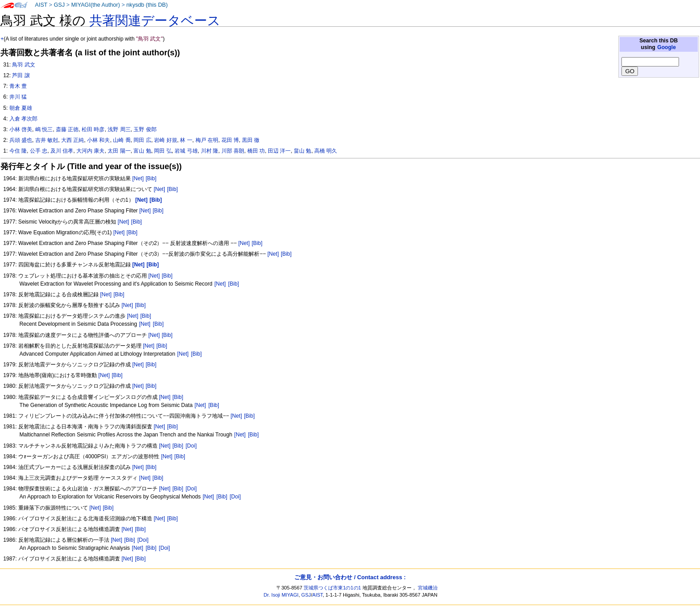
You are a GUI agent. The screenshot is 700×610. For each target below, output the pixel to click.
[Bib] (151, 178)
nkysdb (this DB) (147, 5)
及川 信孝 (62, 151)
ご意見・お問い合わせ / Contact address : (350, 577)
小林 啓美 (21, 129)
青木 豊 (18, 86)
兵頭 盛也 (21, 140)
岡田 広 (142, 140)
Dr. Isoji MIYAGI (281, 595)
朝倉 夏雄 (21, 108)
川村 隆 (210, 151)
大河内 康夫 (90, 151)
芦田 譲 (21, 75)
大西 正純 (73, 140)
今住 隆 (18, 151)
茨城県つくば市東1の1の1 (332, 588)
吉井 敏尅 (47, 140)
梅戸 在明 (207, 140)
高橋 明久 (326, 151)
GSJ (59, 5)
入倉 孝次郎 (23, 119)
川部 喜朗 (233, 151)
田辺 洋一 (279, 151)
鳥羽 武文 (23, 65)
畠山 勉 (302, 151)
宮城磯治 (428, 588)
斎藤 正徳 (67, 129)
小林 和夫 (98, 140)
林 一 (186, 140)
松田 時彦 (93, 129)
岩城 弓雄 (186, 151)
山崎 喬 (122, 140)
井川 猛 (18, 97)
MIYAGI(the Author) (95, 5)
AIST (41, 5)
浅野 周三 (119, 129)
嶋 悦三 (44, 129)
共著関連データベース (155, 21)
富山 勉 (142, 151)
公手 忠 (39, 151)
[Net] (138, 178)
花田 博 (230, 140)
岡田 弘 (163, 151)
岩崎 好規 (165, 140)
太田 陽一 (119, 151)
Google (667, 47)
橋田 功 (256, 151)
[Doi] (191, 446)
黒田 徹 (251, 140)
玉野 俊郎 (145, 129)
